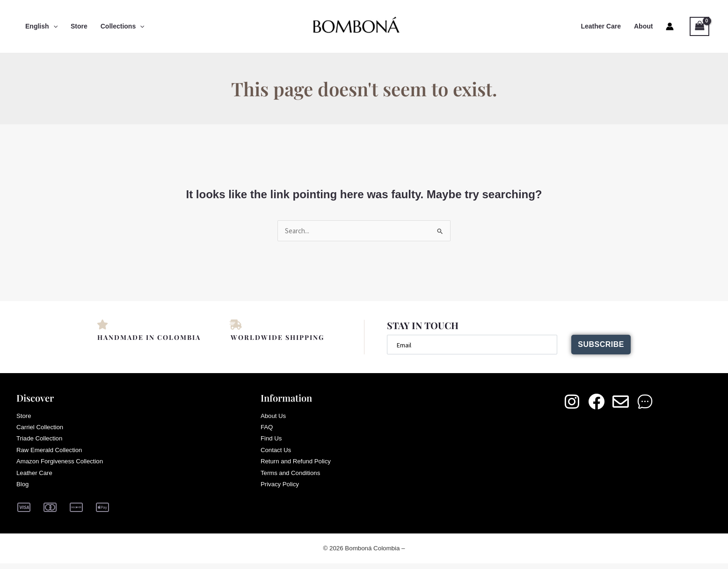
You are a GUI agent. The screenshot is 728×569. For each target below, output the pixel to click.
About (643, 26)
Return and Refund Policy (298, 466)
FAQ (267, 429)
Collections (123, 26)
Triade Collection (41, 441)
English (41, 26)
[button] (53, 26)
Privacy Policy (281, 490)
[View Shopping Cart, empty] (699, 26)
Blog (23, 490)
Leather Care (601, 26)
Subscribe (598, 345)
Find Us (272, 441)
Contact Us (277, 454)
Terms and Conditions (292, 478)
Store (79, 26)
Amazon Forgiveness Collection (62, 466)
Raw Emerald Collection (51, 454)
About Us (274, 417)
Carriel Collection (41, 429)
